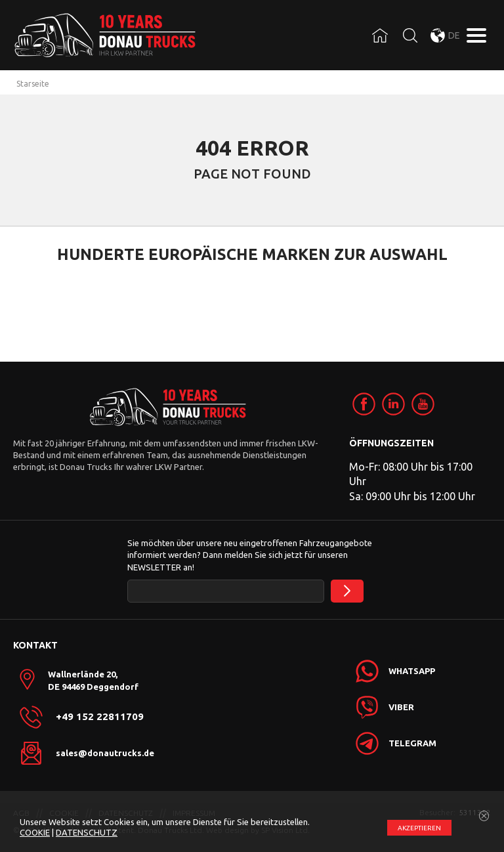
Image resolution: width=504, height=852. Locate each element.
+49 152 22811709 (100, 717)
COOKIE (35, 832)
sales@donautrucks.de (105, 753)
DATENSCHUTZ (87, 832)
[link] (364, 404)
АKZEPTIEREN (419, 828)
